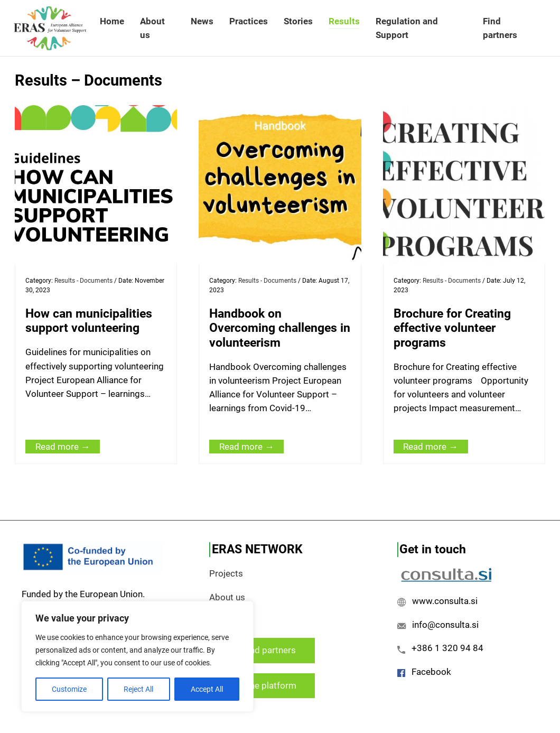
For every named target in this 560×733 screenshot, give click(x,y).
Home (112, 21)
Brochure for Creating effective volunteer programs (452, 328)
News (202, 21)
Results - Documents (83, 281)
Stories (298, 21)
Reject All (138, 689)
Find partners (500, 28)
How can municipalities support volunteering (89, 321)
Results (344, 21)
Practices (249, 21)
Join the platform (262, 685)
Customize (69, 689)
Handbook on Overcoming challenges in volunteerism (280, 328)
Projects (226, 573)
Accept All (207, 689)
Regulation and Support (407, 28)
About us (152, 28)
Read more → (63, 447)
